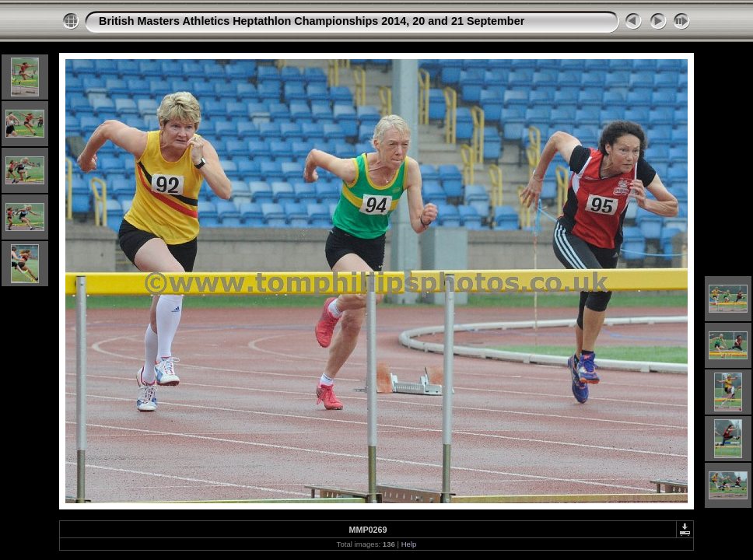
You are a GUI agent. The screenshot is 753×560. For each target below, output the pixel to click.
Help (409, 544)
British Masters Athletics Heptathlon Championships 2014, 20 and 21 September (312, 21)
